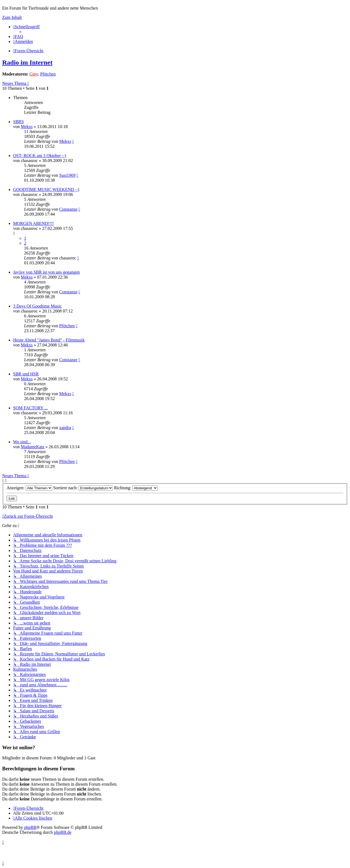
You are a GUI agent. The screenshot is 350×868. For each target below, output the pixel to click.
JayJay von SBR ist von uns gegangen (46, 272)
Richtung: (136, 488)
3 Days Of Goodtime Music (37, 306)
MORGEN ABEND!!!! (33, 223)
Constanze (68, 209)
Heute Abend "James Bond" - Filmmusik (49, 340)
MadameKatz (33, 447)
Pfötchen (48, 74)
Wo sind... (22, 442)
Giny (34, 74)
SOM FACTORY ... (30, 408)
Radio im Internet (27, 62)
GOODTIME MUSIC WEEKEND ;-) (46, 189)
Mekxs (27, 127)
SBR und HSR (26, 374)
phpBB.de (63, 832)
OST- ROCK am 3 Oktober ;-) (40, 156)
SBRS (18, 122)
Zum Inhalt (12, 17)
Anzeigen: (29, 488)
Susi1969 (67, 175)
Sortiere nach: (83, 488)
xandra (65, 428)
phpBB (30, 827)
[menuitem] (18, 37)
